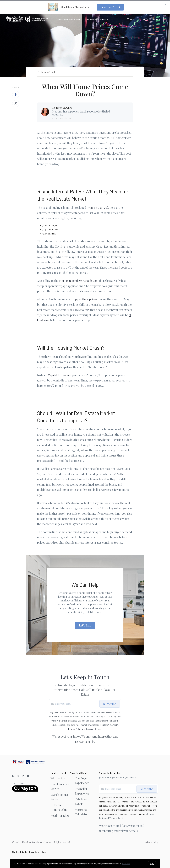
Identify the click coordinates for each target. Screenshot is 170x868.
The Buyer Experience (97, 19)
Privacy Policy (151, 842)
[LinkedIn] (23, 776)
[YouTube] (28, 776)
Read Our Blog (60, 816)
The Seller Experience (69, 19)
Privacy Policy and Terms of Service (85, 729)
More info (126, 864)
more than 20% (100, 208)
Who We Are (58, 778)
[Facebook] (13, 776)
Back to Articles (49, 72)
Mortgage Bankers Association (78, 281)
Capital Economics (60, 375)
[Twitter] (18, 776)
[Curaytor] (25, 791)
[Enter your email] (77, 704)
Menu (131, 19)
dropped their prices (84, 299)
